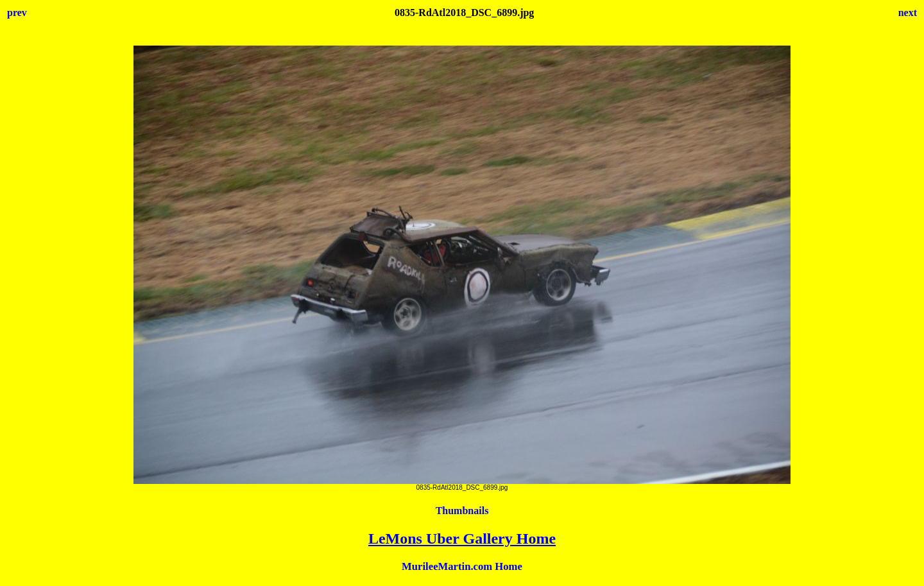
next (908, 13)
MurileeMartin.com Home (462, 566)
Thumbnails (462, 511)
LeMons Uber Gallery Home (462, 539)
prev (17, 13)
